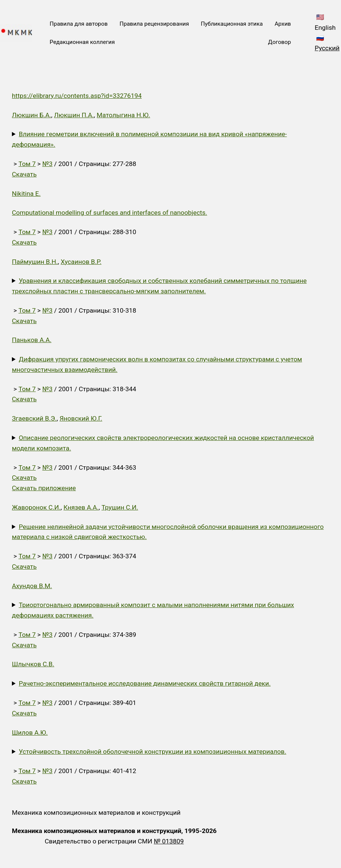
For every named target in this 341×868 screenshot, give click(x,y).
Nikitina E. (26, 194)
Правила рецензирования (154, 24)
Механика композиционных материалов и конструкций (96, 813)
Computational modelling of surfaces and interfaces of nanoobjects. (110, 213)
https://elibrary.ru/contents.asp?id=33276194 (77, 96)
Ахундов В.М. (32, 586)
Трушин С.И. (120, 507)
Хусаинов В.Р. (81, 262)
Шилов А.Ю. (30, 733)
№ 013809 (169, 841)
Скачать (24, 174)
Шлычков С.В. (33, 664)
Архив (283, 24)
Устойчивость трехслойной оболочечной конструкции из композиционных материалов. (152, 751)
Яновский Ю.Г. (81, 418)
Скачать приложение (44, 488)
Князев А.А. (81, 507)
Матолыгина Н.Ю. (123, 115)
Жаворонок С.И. (36, 507)
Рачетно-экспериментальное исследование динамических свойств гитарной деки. (144, 683)
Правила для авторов (79, 24)
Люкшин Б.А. (32, 115)
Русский (327, 48)
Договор (279, 42)
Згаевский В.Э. (34, 418)
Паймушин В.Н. (35, 262)
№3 (48, 164)
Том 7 (27, 164)
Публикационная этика (232, 24)
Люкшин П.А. (74, 115)
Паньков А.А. (32, 340)
